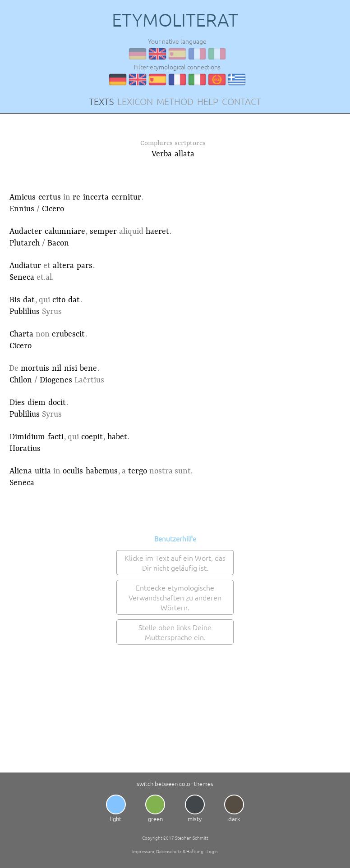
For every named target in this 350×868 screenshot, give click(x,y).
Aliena (21, 471)
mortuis (35, 368)
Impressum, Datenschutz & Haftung (168, 851)
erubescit (68, 334)
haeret (157, 232)
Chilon (21, 380)
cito (59, 300)
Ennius (22, 209)
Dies (17, 403)
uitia (43, 471)
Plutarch (25, 243)
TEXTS (101, 101)
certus (50, 197)
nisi (71, 368)
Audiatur (25, 266)
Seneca (22, 277)
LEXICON (135, 101)
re (76, 197)
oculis (73, 471)
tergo (138, 471)
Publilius (25, 312)
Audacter (26, 232)
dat (29, 300)
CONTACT (242, 101)
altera (63, 266)
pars (85, 266)
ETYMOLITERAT (175, 20)
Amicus (23, 197)
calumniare (65, 232)
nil (57, 368)
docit (57, 403)
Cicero (53, 209)
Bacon (58, 243)
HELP (208, 101)
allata (184, 154)
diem (37, 403)
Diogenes (56, 380)
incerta (96, 197)
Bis (15, 300)
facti (56, 437)
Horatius (25, 449)
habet (117, 437)
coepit (92, 437)
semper (103, 232)
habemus (102, 471)
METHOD (175, 101)
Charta (21, 334)
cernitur (126, 197)
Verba (162, 154)
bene (88, 368)
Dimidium (27, 437)
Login (212, 851)
